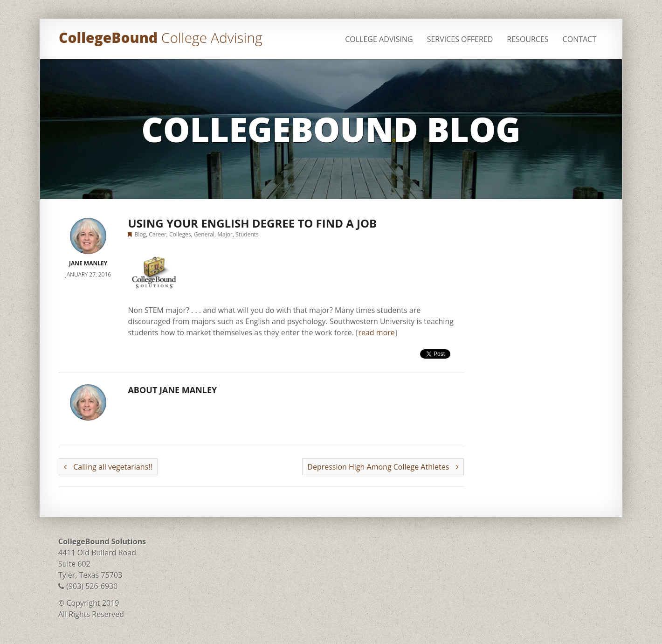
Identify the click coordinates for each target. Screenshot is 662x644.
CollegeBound (160, 38)
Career (158, 234)
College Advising (379, 39)
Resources (528, 39)
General (204, 234)
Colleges (180, 234)
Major (225, 234)
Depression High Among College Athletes (383, 467)
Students (247, 234)
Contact (579, 39)
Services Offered (460, 39)
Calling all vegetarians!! (108, 467)
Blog (141, 234)
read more (376, 332)
